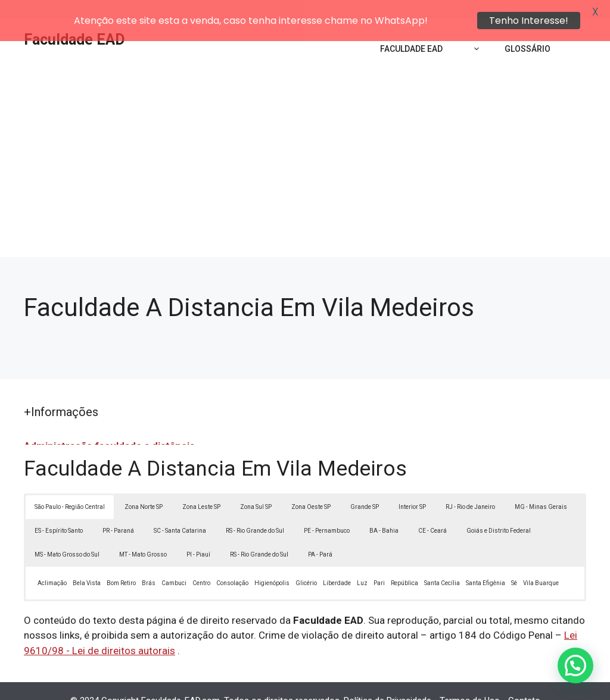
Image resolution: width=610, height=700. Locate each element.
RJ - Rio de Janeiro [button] (470, 487)
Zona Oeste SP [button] (311, 487)
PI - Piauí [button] (198, 535)
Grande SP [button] (365, 487)
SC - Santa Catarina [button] (180, 511)
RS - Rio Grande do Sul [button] (255, 511)
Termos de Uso (470, 682)
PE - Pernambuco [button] (327, 511)
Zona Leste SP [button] (201, 487)
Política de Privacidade (388, 682)
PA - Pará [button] (320, 535)
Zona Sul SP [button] (256, 487)
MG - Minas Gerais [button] (541, 487)
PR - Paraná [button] (118, 511)
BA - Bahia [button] (384, 511)
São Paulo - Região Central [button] (70, 487)
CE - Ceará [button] (432, 511)
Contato (524, 682)
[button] (575, 665)
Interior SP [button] (412, 487)
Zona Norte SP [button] (144, 487)
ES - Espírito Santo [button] (59, 511)
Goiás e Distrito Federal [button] (499, 511)
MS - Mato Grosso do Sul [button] (67, 535)
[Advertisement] (305, 149)
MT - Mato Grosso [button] (143, 535)
